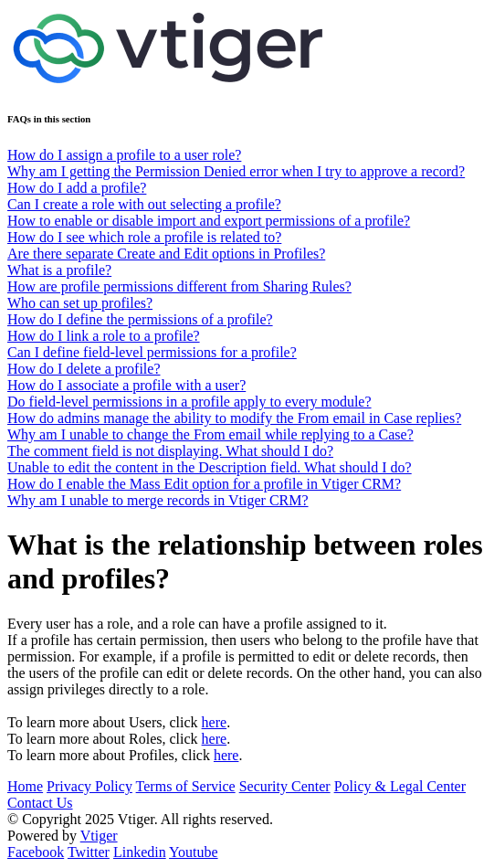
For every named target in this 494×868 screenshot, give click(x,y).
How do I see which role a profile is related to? (144, 237)
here (215, 722)
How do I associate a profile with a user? (126, 385)
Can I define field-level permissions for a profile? (152, 352)
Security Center (285, 786)
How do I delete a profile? (84, 369)
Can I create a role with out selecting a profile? (144, 204)
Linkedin (140, 852)
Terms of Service (186, 786)
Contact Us (40, 803)
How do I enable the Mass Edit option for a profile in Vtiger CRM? (204, 484)
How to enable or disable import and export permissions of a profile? (209, 221)
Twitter (89, 852)
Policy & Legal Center (400, 786)
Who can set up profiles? (80, 303)
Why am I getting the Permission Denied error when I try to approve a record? (236, 171)
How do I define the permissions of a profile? (140, 319)
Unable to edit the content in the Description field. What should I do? (210, 467)
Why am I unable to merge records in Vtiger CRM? (158, 500)
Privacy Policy (89, 786)
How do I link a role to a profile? (104, 336)
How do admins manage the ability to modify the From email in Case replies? (234, 418)
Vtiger (99, 836)
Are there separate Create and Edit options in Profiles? (166, 254)
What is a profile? (59, 270)
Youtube (194, 852)
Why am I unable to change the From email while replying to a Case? (210, 434)
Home (25, 786)
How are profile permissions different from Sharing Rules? (179, 286)
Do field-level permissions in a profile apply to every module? (189, 402)
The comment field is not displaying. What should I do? (170, 451)
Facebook (36, 852)
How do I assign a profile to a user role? (124, 155)
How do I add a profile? (77, 188)
